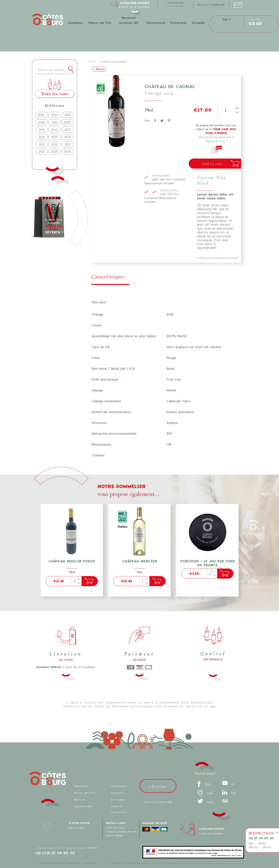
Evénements (119, 786)
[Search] (55, 70)
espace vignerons (211, 5)
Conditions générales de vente (121, 832)
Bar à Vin (80, 799)
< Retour (99, 69)
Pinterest (168, 120)
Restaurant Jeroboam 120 (128, 20)
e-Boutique (158, 786)
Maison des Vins (100, 23)
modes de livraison (115, 828)
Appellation (76, 23)
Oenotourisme (155, 23)
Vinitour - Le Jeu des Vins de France (207, 563)
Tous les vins (55, 94)
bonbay (93, 863)
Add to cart (212, 164)
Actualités (198, 23)
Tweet (161, 120)
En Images (118, 799)
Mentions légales (114, 835)
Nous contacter (77, 828)
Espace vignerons (158, 802)
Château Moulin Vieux (72, 561)
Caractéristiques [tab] (108, 277)
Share (154, 120)
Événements (179, 23)
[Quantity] (226, 110)
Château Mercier (140, 561)
